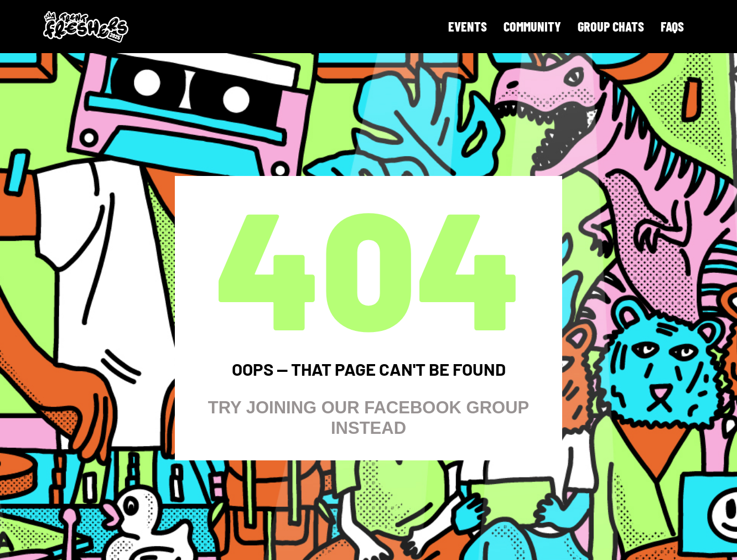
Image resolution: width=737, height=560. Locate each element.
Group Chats (611, 26)
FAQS (672, 26)
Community (532, 26)
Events (468, 26)
